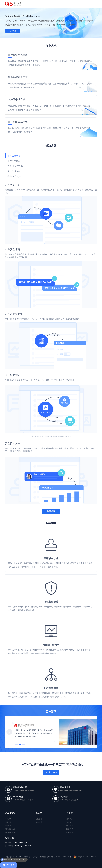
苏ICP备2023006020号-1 (63, 857)
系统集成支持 (14, 171)
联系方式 (70, 829)
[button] (93, 732)
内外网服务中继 (15, 166)
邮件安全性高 (14, 161)
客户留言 (70, 833)
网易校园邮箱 (10, 829)
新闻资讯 (40, 813)
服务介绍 (8, 822)
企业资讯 (39, 819)
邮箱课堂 (39, 822)
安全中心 (8, 826)
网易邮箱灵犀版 (11, 833)
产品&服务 (10, 813)
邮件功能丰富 (14, 156)
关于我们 (71, 813)
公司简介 (70, 819)
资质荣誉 (70, 826)
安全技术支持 (14, 176)
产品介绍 (8, 819)
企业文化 (70, 822)
